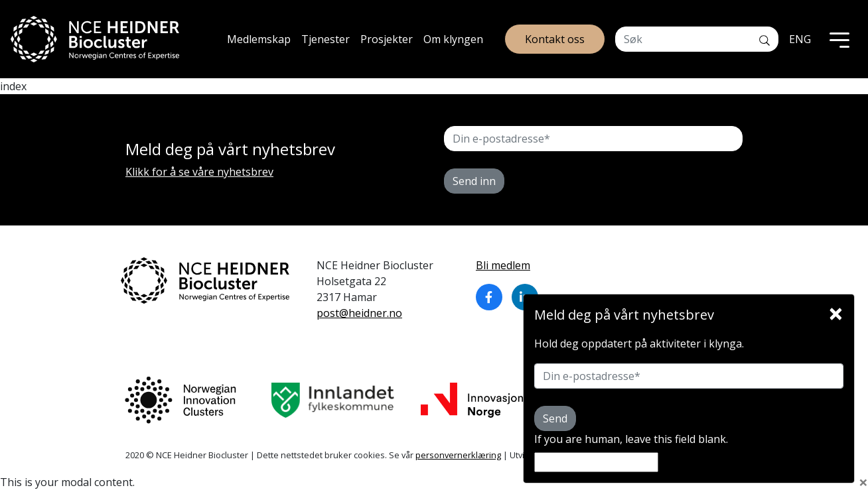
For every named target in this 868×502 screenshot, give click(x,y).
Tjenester (325, 39)
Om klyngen (453, 39)
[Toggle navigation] (839, 39)
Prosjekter (387, 39)
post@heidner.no (359, 313)
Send (555, 418)
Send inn (474, 181)
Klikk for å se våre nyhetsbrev (199, 172)
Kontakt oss (555, 39)
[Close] (836, 310)
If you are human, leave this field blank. (631, 439)
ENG (800, 39)
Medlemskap (259, 39)
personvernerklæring (458, 455)
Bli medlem (503, 265)
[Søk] (764, 39)
